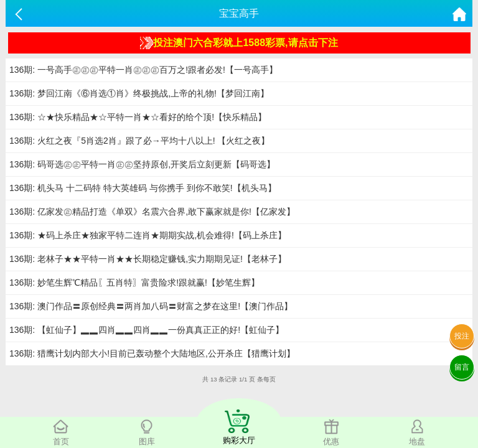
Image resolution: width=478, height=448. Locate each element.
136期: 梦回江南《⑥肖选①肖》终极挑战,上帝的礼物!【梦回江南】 (139, 93)
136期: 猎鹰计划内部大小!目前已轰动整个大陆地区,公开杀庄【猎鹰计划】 (152, 353)
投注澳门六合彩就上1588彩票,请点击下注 (239, 43)
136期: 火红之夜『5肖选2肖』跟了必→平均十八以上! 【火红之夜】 (140, 141)
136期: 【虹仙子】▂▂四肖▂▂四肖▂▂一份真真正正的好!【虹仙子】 (147, 330)
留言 (462, 367)
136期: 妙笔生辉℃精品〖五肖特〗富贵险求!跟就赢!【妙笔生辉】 (134, 282)
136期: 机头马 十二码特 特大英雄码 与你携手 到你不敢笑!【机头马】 (143, 188)
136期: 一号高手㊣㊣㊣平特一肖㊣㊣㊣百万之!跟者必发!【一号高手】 (143, 70)
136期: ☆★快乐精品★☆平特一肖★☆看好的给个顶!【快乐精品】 (138, 117)
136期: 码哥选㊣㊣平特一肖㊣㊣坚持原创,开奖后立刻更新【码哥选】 (142, 164)
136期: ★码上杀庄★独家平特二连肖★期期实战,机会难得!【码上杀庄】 (148, 235)
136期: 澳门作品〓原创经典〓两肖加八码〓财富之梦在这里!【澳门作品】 (151, 306)
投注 (462, 336)
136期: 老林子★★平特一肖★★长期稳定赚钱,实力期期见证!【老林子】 (148, 259)
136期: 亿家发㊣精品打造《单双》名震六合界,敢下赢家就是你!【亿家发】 (152, 212)
